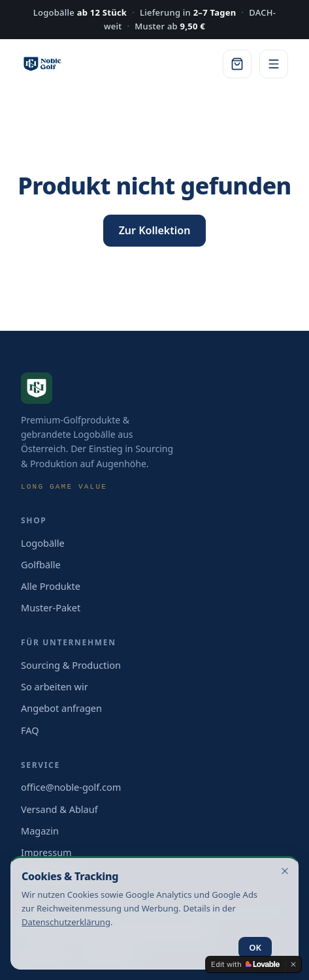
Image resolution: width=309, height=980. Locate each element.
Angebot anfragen (61, 708)
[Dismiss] (293, 964)
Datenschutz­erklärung (66, 922)
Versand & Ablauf (59, 809)
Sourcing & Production (71, 665)
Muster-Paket (51, 607)
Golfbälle (41, 564)
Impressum (46, 852)
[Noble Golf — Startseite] (42, 64)
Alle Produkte (51, 586)
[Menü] (274, 64)
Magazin (40, 831)
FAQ (30, 730)
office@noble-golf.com (71, 787)
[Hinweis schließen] (285, 871)
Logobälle (43, 543)
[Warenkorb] (237, 64)
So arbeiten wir (55, 686)
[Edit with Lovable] (245, 964)
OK (255, 947)
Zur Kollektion (155, 230)
